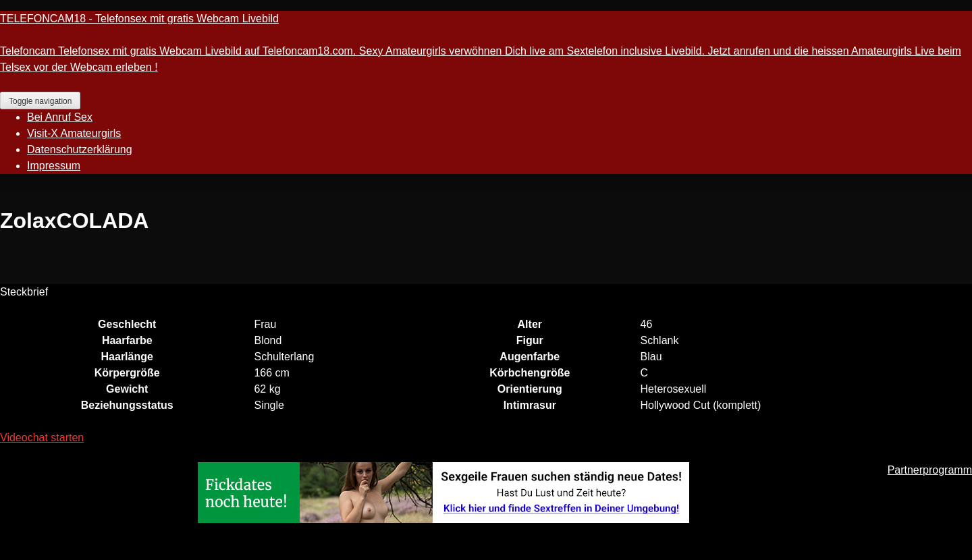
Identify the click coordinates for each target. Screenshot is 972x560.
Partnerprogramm (930, 470)
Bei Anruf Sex (60, 117)
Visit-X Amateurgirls (74, 133)
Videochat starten (42, 438)
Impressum (54, 166)
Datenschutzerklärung (80, 149)
